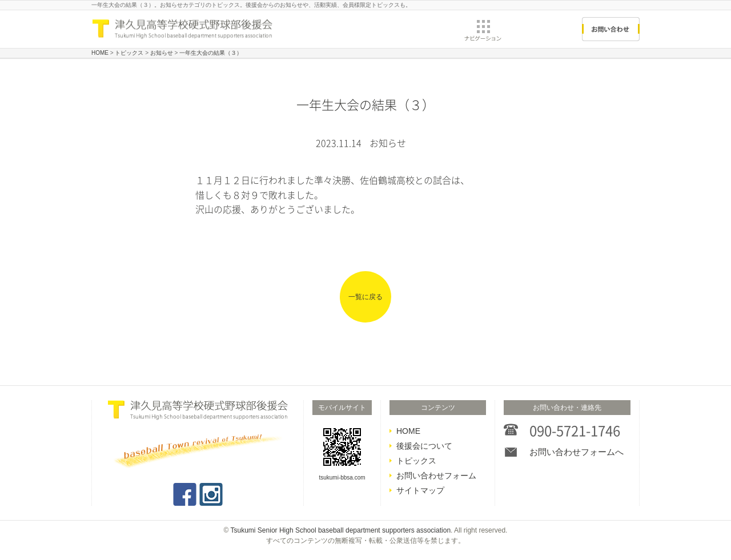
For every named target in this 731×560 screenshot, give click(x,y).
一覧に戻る (365, 297)
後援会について (424, 446)
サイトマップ (420, 490)
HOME (408, 431)
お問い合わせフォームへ (577, 452)
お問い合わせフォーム (436, 476)
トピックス (416, 461)
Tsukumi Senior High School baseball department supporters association (341, 530)
